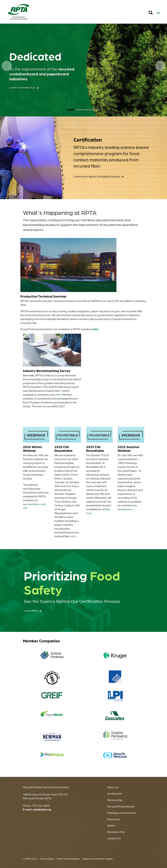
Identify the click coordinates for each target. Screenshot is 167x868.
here (58, 395)
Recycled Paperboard (121, 806)
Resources (114, 819)
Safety (111, 825)
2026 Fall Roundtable (64, 449)
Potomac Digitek (104, 859)
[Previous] (7, 89)
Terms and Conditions (68, 859)
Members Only (116, 832)
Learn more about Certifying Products (98, 176)
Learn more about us (24, 87)
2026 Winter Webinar (33, 449)
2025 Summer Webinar (129, 449)
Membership (115, 800)
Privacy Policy (47, 859)
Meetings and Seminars (122, 813)
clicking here (125, 509)
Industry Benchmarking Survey (47, 371)
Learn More (33, 611)
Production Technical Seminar (43, 296)
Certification (115, 794)
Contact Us (114, 838)
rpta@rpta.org (42, 809)
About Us (113, 787)
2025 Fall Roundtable (95, 449)
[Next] (160, 89)
